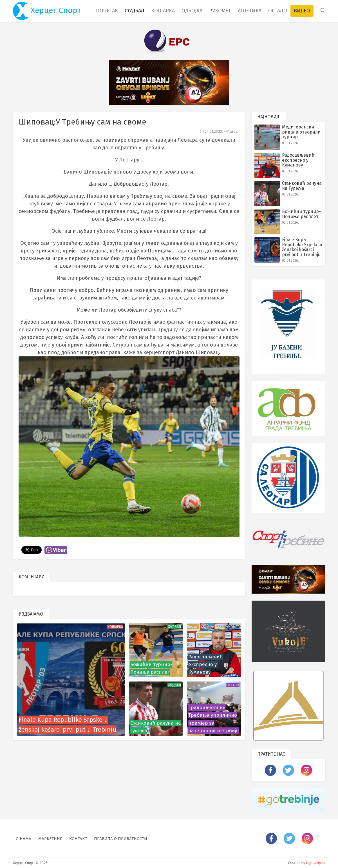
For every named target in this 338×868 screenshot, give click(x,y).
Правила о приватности (121, 839)
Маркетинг (50, 839)
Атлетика (250, 11)
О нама (23, 839)
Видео (302, 11)
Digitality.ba (316, 863)
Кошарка (163, 11)
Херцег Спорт (47, 11)
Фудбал (135, 11)
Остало (278, 11)
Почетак (107, 11)
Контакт (78, 839)
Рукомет (220, 11)
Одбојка (192, 11)
